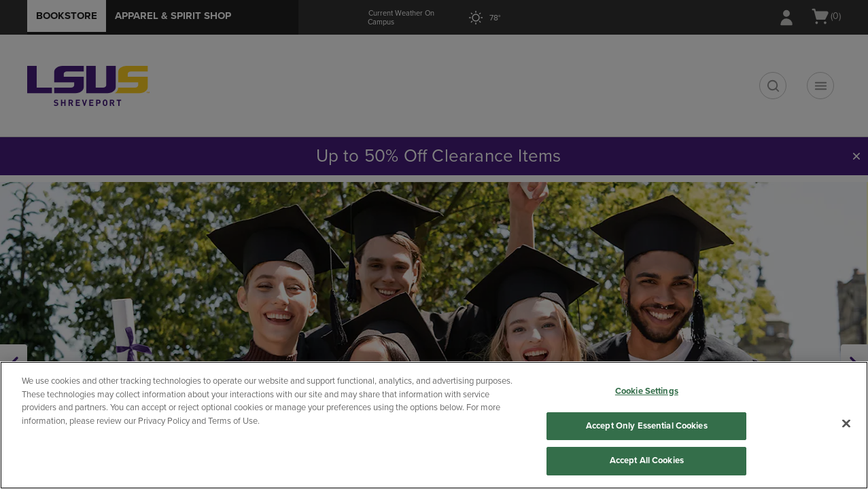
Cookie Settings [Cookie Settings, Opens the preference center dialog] (647, 391)
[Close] (846, 424)
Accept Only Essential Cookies (647, 426)
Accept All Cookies (647, 460)
